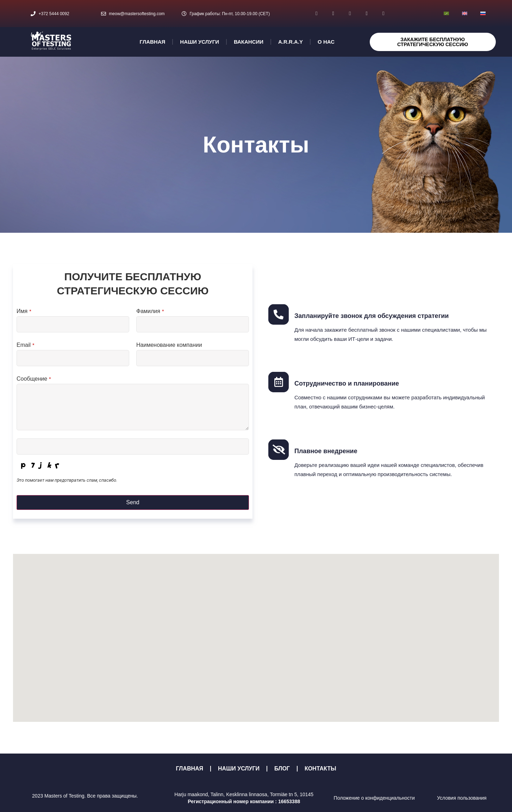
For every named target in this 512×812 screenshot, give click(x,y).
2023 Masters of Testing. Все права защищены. (85, 796)
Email (26, 345)
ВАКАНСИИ (249, 42)
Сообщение (34, 379)
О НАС (326, 42)
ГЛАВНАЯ (153, 42)
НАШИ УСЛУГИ (199, 42)
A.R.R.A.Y (291, 42)
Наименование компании (169, 345)
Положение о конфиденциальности (374, 798)
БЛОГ (282, 769)
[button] (256, 632)
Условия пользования (462, 798)
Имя (24, 311)
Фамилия (150, 311)
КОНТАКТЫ (320, 769)
